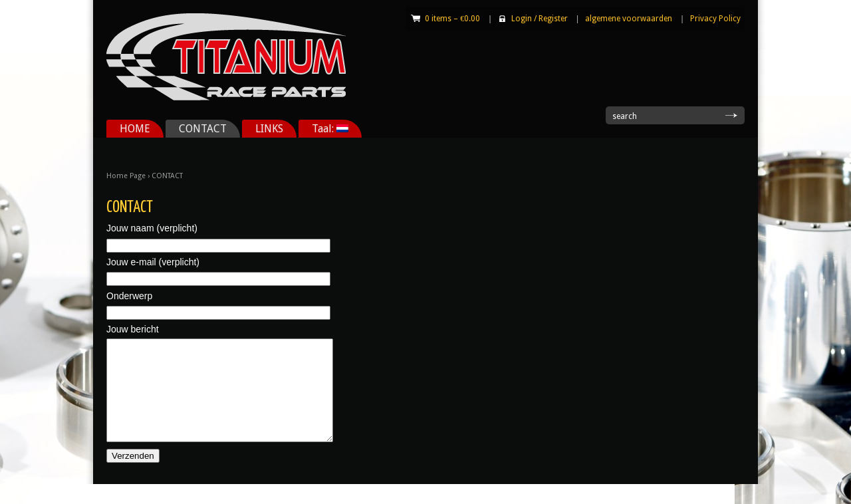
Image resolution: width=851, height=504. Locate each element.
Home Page (126, 176)
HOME (135, 129)
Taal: (330, 129)
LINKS (269, 129)
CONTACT (203, 129)
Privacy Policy (715, 19)
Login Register (540, 19)
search (625, 116)
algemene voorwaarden (629, 19)
